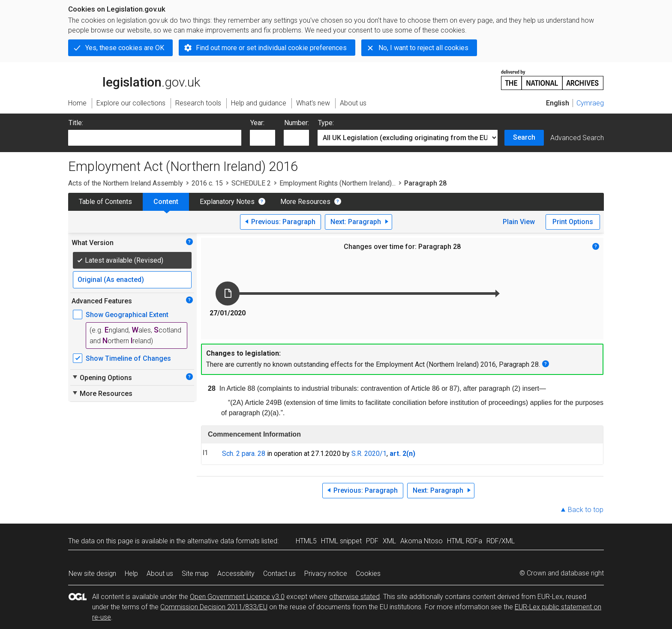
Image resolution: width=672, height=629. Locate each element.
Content (166, 202)
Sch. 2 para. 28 (244, 454)
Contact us (279, 574)
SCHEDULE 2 (251, 183)
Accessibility (236, 574)
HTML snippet (341, 541)
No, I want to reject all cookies (423, 48)
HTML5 (306, 541)
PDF (372, 541)
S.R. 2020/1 (369, 454)
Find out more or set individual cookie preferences (271, 48)
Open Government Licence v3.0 (237, 597)
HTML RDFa (465, 541)
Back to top (586, 510)
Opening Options (102, 377)
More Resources (305, 202)
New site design (92, 574)
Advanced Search (577, 138)
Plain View (519, 222)
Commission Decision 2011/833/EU (214, 607)
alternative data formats (223, 541)
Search (524, 137)
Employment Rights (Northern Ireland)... (337, 183)
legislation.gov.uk (134, 79)
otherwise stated (354, 597)
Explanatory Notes (227, 202)
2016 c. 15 (207, 183)
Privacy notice (326, 574)
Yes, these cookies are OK (125, 48)
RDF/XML (501, 541)
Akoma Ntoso (421, 541)
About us (160, 574)
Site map (195, 574)
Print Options (573, 222)
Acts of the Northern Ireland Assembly (126, 183)
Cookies (368, 574)
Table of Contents (105, 202)
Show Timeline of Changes (128, 358)
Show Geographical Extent (127, 315)
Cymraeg (590, 103)
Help (131, 574)
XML (389, 541)
